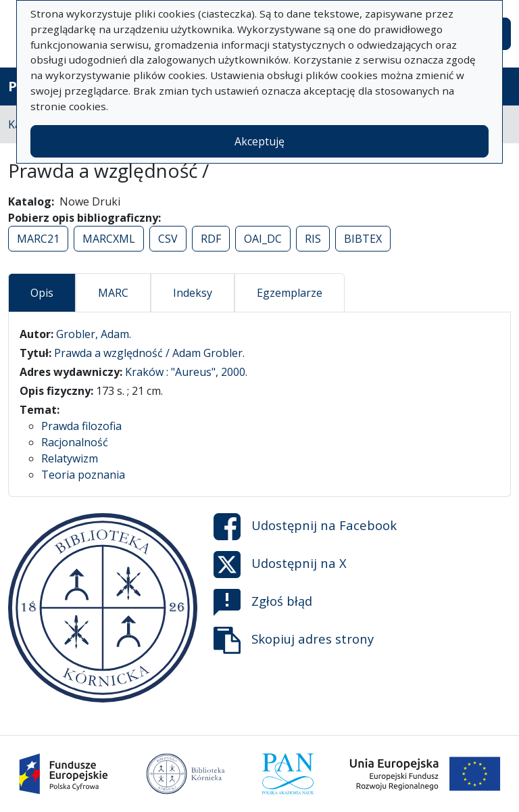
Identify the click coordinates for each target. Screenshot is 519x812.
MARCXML (109, 239)
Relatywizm (70, 458)
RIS (313, 239)
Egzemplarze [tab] (290, 293)
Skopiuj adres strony (294, 640)
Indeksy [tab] (193, 293)
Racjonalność (75, 442)
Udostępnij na (305, 527)
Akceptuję (259, 141)
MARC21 (38, 239)
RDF (211, 239)
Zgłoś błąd (263, 602)
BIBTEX (363, 239)
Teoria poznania (83, 475)
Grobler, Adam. (94, 334)
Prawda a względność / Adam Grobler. (149, 353)
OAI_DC (263, 239)
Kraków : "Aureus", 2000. (186, 372)
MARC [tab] (113, 293)
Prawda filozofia (81, 426)
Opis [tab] (42, 293)
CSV (168, 239)
